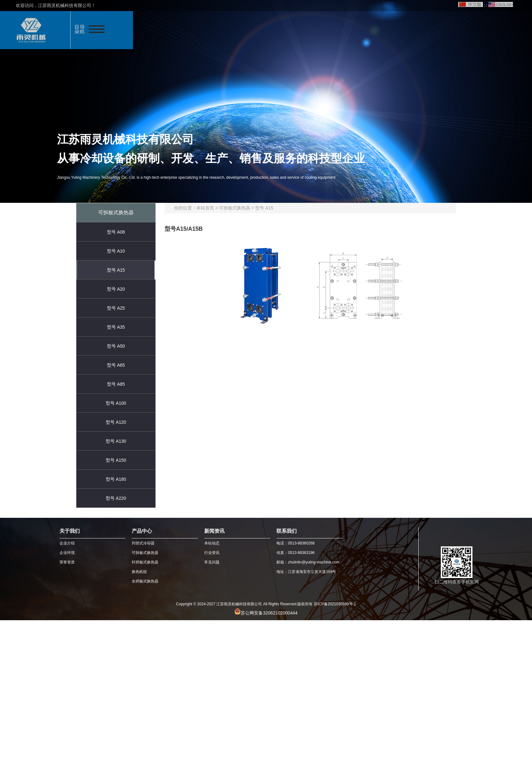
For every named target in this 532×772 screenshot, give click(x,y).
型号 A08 (116, 232)
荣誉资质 (67, 562)
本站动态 (212, 543)
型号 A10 (116, 251)
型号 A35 (116, 327)
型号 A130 (116, 441)
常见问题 (212, 562)
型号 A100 (116, 403)
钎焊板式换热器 (145, 562)
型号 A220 (116, 498)
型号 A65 (116, 365)
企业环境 (67, 553)
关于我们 (70, 531)
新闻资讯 (214, 531)
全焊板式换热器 (145, 581)
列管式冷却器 (143, 543)
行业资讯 (212, 553)
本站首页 (205, 208)
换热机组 (139, 572)
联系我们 (287, 531)
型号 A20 (116, 289)
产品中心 (142, 531)
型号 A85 (116, 384)
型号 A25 (116, 308)
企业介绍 (67, 543)
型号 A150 (116, 460)
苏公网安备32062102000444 (269, 613)
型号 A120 (116, 422)
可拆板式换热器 (235, 208)
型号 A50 (116, 346)
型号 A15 (116, 270)
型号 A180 (116, 479)
